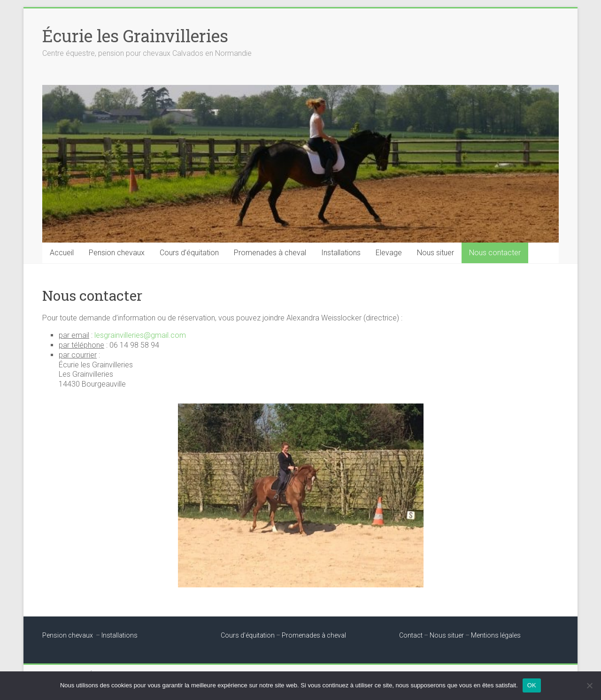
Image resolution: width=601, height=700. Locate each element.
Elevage (389, 253)
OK (532, 685)
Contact (411, 635)
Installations (341, 253)
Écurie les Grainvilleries (135, 36)
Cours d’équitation (189, 253)
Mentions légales (496, 635)
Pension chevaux (117, 253)
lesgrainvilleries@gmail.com (140, 335)
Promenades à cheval (270, 253)
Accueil (62, 253)
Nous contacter (495, 253)
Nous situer (435, 253)
